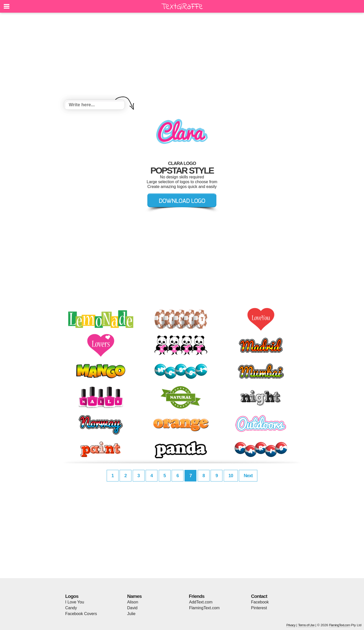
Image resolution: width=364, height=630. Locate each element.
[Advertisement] (182, 57)
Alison (133, 602)
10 (231, 476)
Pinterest (259, 608)
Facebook (260, 602)
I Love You (75, 602)
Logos (72, 596)
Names (134, 596)
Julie (131, 614)
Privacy (291, 625)
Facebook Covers (81, 614)
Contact (259, 596)
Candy (71, 608)
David (132, 608)
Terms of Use (306, 625)
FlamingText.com (204, 608)
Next (248, 476)
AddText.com (201, 602)
